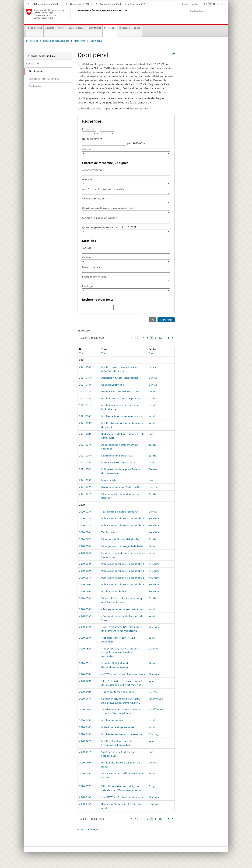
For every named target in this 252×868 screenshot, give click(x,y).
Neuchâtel (154, 518)
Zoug (152, 786)
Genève (153, 367)
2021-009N (85, 423)
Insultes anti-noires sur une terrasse (122, 734)
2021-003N (85, 480)
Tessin (152, 462)
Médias (195, 4)
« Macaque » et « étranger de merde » (122, 609)
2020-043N (85, 734)
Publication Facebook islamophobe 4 (123, 564)
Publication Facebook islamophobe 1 (123, 585)
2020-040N (85, 763)
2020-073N (85, 512)
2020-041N (85, 752)
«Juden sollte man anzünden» (119, 692)
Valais (152, 638)
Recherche (80, 41)
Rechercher (166, 320)
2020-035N (85, 804)
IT (214, 4)
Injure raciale (109, 480)
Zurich (152, 445)
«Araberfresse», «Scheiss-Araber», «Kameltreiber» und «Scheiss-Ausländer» (120, 653)
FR (210, 4)
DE (205, 4)
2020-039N (85, 773)
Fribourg (154, 734)
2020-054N (85, 627)
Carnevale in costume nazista (118, 462)
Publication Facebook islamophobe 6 (123, 518)
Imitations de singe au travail (118, 727)
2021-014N (85, 385)
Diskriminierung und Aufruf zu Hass (122, 487)
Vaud (152, 399)
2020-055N (85, 616)
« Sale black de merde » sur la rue (120, 512)
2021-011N (85, 405)
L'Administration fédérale (44, 4)
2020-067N (85, 539)
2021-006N (85, 456)
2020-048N (85, 692)
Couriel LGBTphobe (113, 385)
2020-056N (85, 609)
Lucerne (153, 487)
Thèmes (62, 28)
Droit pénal (97, 41)
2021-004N (85, 469)
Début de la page (89, 829)
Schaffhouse (156, 699)
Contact (186, 4)
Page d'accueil (35, 28)
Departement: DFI (78, 4)
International (94, 28)
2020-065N (85, 553)
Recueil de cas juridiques (56, 41)
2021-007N (85, 445)
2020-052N (85, 649)
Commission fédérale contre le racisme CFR (121, 4)
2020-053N (85, 638)
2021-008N (85, 434)
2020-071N (85, 525)
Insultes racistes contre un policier (121, 399)
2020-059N (85, 592)
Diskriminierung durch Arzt (117, 456)
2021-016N (85, 367)
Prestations (110, 28)
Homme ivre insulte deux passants (121, 392)
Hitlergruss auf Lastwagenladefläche (122, 546)
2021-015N (85, 378)
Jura (151, 434)
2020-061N (85, 578)
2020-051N (85, 663)
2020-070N (85, 532)
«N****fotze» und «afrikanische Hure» (123, 674)
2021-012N (85, 399)
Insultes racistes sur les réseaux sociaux (123, 416)
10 (160, 338)
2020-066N (85, 546)
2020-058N (85, 598)
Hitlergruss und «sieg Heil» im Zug (121, 539)
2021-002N (85, 487)
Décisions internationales (44, 79)
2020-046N (85, 710)
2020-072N (85, 518)
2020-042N (85, 741)
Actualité (50, 28)
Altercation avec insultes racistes (120, 378)
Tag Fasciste (108, 532)
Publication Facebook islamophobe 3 (123, 571)
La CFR (137, 28)
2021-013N (85, 392)
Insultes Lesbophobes (114, 592)
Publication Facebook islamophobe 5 (123, 525)
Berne (152, 546)
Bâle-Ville (154, 627)
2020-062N (85, 571)
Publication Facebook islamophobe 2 (123, 578)
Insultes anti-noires (112, 720)
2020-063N (85, 564)
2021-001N (85, 494)
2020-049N (85, 681)
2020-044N (85, 727)
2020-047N (85, 699)
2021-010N (85, 416)
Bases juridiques (77, 28)
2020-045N (85, 720)
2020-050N (85, 674)
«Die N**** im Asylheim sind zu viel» (122, 797)
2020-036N (85, 797)
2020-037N (85, 786)
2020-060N (85, 585)
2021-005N (85, 462)
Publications (125, 28)
